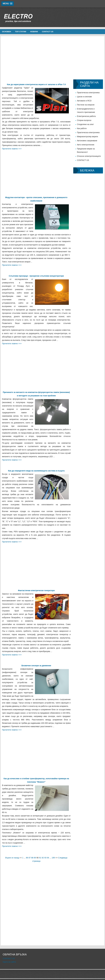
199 (53, 858)
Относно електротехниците (89, 156)
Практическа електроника (88, 93)
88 (32, 858)
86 (27, 858)
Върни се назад (12, 858)
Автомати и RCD (84, 101)
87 (30, 858)
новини (34, 32)
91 (40, 858)
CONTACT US (48, 32)
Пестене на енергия (86, 105)
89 (35, 858)
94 (48, 858)
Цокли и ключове (84, 97)
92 (43, 858)
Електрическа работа (86, 116)
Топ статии (21, 32)
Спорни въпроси (84, 120)
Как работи (82, 128)
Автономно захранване (87, 141)
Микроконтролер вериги (87, 137)
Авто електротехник (86, 145)
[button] (8, 4)
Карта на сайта (9, 962)
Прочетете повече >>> (12, 149)
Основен (6, 32)
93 (45, 858)
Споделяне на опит (85, 124)
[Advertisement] (52, 58)
